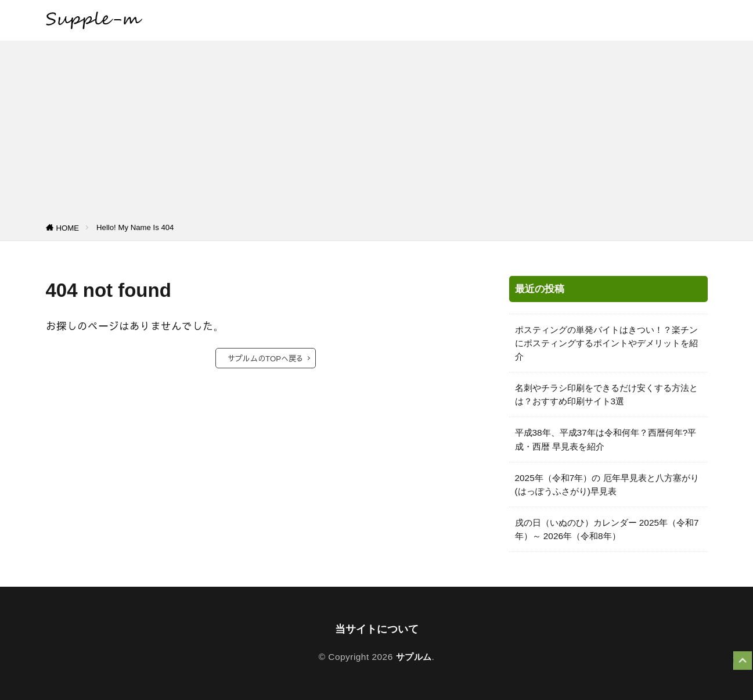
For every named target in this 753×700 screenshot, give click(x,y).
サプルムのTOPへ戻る (266, 358)
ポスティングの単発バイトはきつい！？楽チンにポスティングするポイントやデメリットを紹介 (606, 343)
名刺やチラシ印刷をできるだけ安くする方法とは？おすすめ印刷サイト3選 (606, 394)
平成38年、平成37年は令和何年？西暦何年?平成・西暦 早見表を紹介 (606, 439)
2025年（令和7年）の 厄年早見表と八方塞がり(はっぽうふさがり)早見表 (607, 484)
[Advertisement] (377, 134)
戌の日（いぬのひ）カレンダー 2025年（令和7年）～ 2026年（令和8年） (607, 529)
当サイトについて (377, 629)
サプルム (414, 657)
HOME (68, 228)
